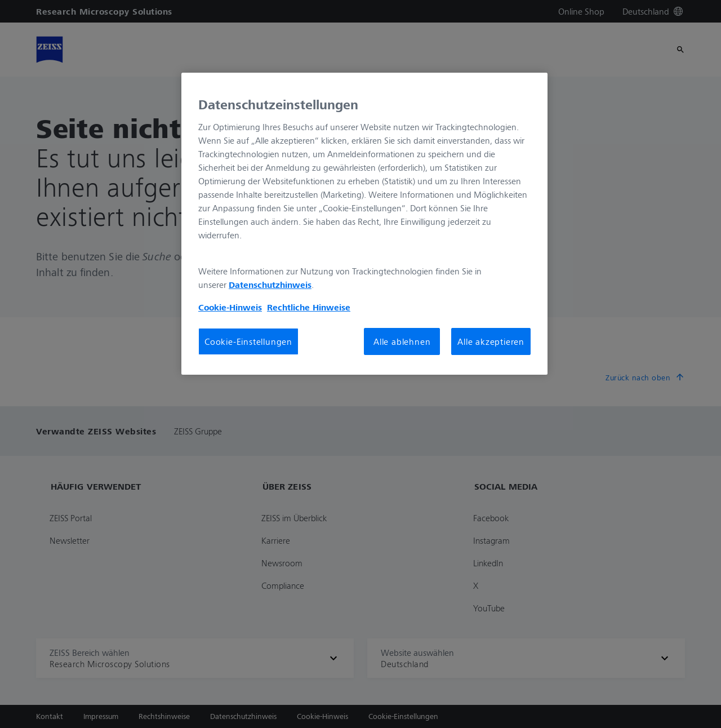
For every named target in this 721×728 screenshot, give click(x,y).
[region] (364, 224)
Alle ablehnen (402, 341)
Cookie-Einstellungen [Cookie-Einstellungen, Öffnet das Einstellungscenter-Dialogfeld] (248, 341)
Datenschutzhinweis (270, 285)
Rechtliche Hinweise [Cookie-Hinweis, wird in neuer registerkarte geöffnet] (309, 307)
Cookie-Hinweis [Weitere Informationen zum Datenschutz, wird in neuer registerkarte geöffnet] (230, 307)
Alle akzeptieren (491, 341)
